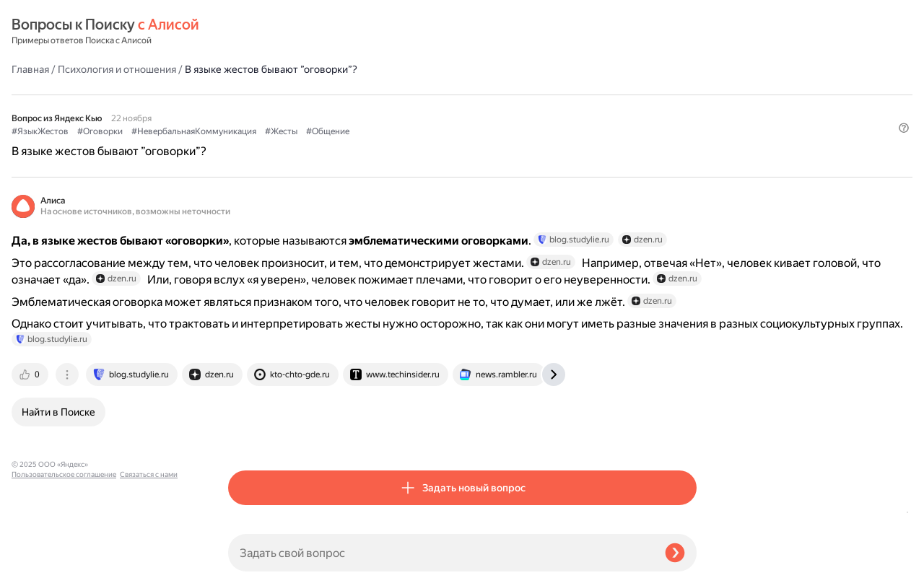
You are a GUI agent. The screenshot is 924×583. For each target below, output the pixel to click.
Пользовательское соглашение (64, 556)
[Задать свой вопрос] (441, 553)
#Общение (544, 95)
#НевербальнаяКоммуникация (410, 95)
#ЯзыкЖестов (257, 95)
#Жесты (498, 95)
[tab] (248, 427)
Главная (247, 32)
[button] (688, 118)
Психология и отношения (334, 32)
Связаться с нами (40, 566)
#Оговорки (317, 95)
